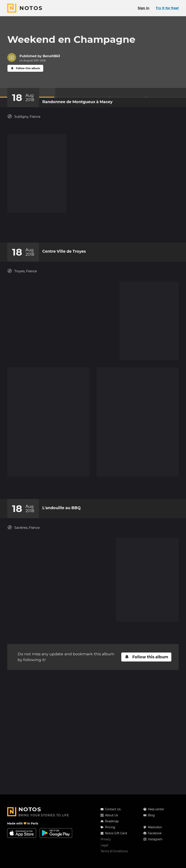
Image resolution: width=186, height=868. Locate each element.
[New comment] (101, 356)
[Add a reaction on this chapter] (85, 356)
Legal (104, 853)
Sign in (144, 8)
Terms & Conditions (114, 859)
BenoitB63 (51, 56)
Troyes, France (22, 398)
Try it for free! (167, 8)
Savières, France (23, 649)
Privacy (106, 847)
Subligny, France (24, 116)
